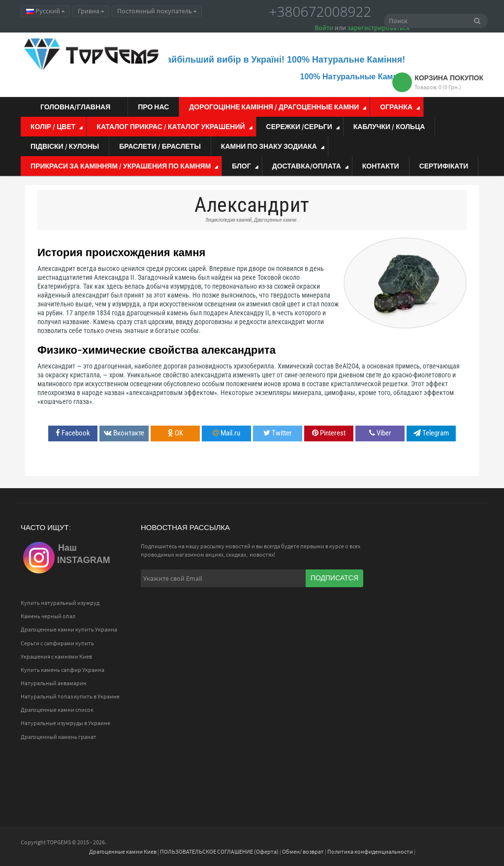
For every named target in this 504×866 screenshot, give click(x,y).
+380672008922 (320, 11)
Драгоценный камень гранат (59, 737)
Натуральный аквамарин (54, 683)
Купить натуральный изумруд (60, 603)
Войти (324, 28)
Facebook (73, 433)
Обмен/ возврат (303, 851)
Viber (380, 433)
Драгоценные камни (275, 220)
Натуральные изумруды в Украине (65, 723)
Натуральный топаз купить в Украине (70, 696)
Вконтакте (124, 433)
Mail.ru (226, 433)
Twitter (278, 433)
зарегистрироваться (378, 28)
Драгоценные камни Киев (123, 851)
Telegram (431, 433)
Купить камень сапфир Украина (63, 670)
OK (175, 433)
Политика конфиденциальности (370, 851)
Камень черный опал (48, 616)
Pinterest (329, 433)
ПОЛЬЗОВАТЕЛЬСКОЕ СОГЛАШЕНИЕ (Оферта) (219, 851)
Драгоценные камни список (57, 710)
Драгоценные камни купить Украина (69, 629)
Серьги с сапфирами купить (57, 643)
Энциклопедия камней (228, 220)
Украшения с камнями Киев (56, 656)
